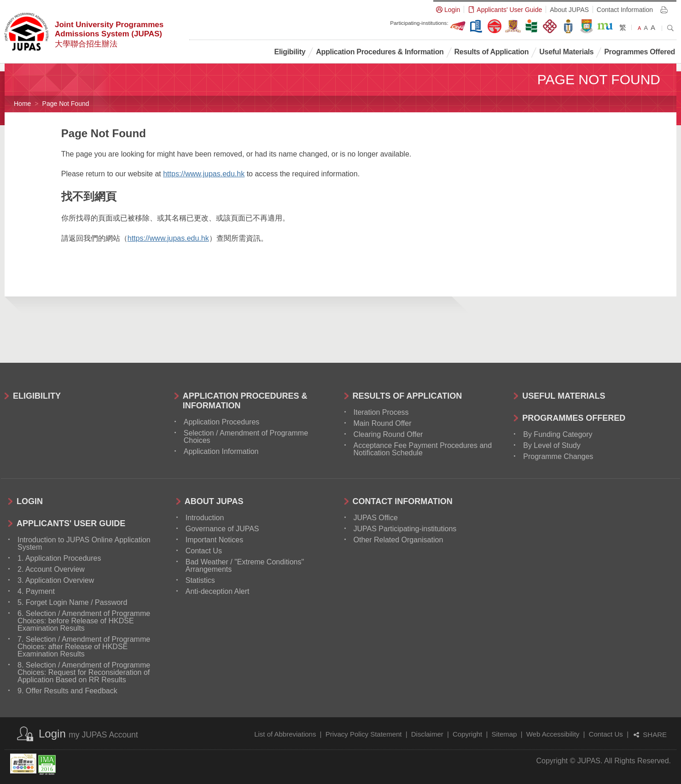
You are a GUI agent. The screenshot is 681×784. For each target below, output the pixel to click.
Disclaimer (427, 734)
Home (22, 104)
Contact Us (606, 734)
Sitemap (504, 734)
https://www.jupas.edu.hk (204, 174)
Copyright (467, 734)
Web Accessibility (553, 734)
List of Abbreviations (285, 734)
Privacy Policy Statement (364, 734)
